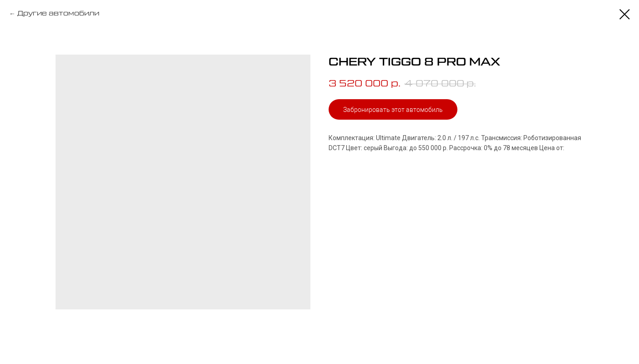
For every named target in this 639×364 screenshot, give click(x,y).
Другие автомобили (58, 14)
